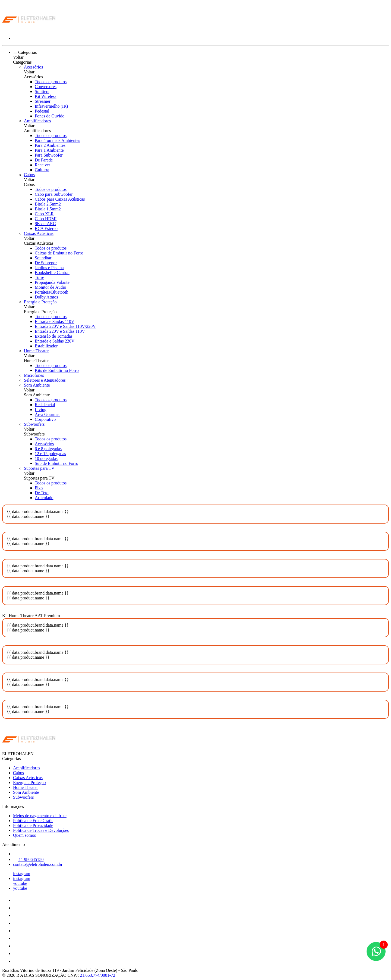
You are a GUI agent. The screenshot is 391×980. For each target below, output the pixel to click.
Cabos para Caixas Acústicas (60, 199)
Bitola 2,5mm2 (48, 204)
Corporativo (45, 419)
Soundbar (43, 258)
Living (41, 410)
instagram (22, 874)
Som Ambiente (37, 385)
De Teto (42, 493)
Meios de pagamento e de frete (40, 816)
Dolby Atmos (46, 297)
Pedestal (42, 111)
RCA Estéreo (46, 228)
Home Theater (36, 351)
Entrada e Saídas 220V (55, 341)
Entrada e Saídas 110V (55, 321)
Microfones (34, 375)
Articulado (44, 498)
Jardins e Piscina (49, 268)
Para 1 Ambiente (49, 150)
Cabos (29, 175)
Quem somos (24, 835)
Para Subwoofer (49, 155)
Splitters (42, 91)
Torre (39, 277)
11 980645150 (28, 859)
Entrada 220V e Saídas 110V (60, 331)
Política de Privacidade (33, 825)
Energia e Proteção (40, 302)
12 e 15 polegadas (50, 454)
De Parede (44, 160)
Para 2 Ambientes (50, 145)
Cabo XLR (44, 214)
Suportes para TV (39, 468)
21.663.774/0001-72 (97, 975)
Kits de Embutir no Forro (57, 370)
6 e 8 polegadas (48, 449)
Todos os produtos (51, 82)
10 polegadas (46, 458)
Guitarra (42, 170)
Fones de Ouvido (50, 116)
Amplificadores (37, 121)
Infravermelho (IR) (51, 106)
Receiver (42, 165)
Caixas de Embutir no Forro (59, 253)
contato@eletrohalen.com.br (38, 864)
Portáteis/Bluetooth (52, 292)
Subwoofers (34, 424)
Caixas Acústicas (39, 233)
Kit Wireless (46, 96)
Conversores (46, 87)
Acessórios (33, 67)
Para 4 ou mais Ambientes (57, 140)
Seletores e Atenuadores (45, 380)
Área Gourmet (47, 414)
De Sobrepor (46, 263)
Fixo (39, 488)
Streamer (43, 101)
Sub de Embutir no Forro (56, 463)
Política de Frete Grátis (33, 821)
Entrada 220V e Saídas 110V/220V (65, 326)
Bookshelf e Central (52, 273)
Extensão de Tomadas (54, 336)
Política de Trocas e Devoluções (41, 830)
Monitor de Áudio (51, 287)
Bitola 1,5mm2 (48, 209)
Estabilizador (46, 346)
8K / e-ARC (45, 224)
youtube (20, 883)
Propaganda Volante (52, 282)
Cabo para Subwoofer (54, 194)
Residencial (45, 405)
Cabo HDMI (46, 219)
